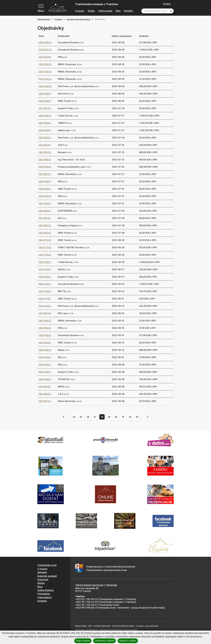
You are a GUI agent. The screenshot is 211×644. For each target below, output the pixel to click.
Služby (91, 11)
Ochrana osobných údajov (123, 626)
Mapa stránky (81, 626)
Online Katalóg (45, 590)
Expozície (43, 579)
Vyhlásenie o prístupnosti (86, 630)
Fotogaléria (44, 594)
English (167, 4)
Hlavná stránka (44, 19)
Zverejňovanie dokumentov (78, 19)
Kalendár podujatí (47, 576)
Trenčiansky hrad (47, 565)
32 (130, 417)
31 (123, 417)
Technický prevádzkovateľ (110, 630)
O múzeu (80, 11)
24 (74, 417)
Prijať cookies (83, 641)
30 (116, 417)
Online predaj (105, 11)
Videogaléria (44, 597)
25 (81, 417)
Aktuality (42, 572)
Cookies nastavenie (102, 626)
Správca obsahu (131, 630)
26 (88, 417)
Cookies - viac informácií (147, 626)
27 (95, 417)
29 (109, 417)
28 (102, 417)
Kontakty (129, 11)
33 (137, 417)
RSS (90, 626)
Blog (118, 11)
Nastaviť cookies (128, 641)
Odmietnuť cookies (104, 641)
